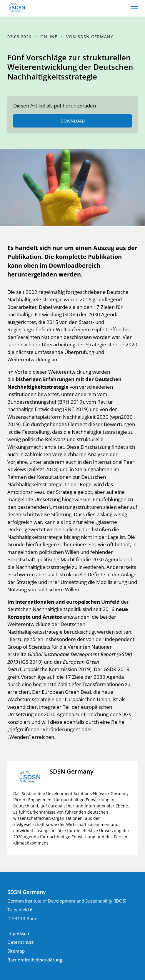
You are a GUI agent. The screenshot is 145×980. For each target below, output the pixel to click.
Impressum (19, 933)
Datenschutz (20, 942)
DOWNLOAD (73, 121)
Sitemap (16, 951)
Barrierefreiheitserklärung (35, 960)
